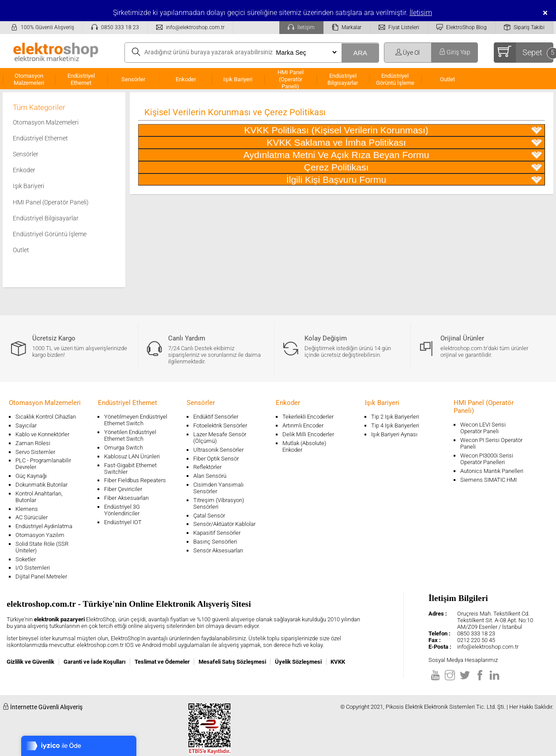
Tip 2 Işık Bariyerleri (395, 417)
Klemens (27, 509)
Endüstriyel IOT (123, 522)
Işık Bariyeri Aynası (394, 434)
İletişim (421, 13)
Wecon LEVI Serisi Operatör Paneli (483, 428)
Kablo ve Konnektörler (42, 434)
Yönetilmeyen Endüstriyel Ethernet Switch (136, 420)
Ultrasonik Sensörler (218, 450)
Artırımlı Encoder (303, 425)
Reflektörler (207, 467)
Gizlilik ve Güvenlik (30, 662)
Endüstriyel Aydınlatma (44, 526)
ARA (360, 53)
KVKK (338, 662)
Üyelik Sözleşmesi (298, 662)
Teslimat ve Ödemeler (162, 662)
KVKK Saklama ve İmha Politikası (404, 143)
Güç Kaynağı (31, 476)
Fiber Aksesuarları (126, 498)
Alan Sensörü (210, 476)
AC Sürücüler (32, 517)
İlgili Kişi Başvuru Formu (414, 180)
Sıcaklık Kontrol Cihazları (46, 417)
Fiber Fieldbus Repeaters (135, 480)
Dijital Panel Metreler (41, 576)
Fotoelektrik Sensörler (220, 425)
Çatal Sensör (209, 516)
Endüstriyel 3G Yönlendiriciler (122, 510)
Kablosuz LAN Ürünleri (132, 456)
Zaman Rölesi (33, 443)
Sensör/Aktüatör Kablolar (224, 524)
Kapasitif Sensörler (217, 533)
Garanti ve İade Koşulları (95, 662)
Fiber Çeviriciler (123, 489)
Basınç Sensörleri (215, 542)
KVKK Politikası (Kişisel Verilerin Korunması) (393, 130)
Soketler (26, 559)
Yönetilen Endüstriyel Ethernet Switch (130, 435)
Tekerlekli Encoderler (308, 417)
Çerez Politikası (423, 167)
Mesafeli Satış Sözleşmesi (232, 662)
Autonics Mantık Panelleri (492, 471)
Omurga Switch (124, 448)
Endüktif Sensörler (216, 417)
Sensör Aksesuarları (218, 550)
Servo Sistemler (35, 452)
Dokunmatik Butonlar (41, 485)
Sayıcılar (26, 425)
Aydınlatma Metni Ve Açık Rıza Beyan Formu (393, 155)
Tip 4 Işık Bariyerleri (395, 425)
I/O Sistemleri (33, 568)
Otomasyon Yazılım (40, 535)
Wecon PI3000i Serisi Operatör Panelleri (487, 459)
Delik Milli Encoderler (308, 434)
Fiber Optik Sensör (216, 459)
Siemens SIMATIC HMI (488, 480)
